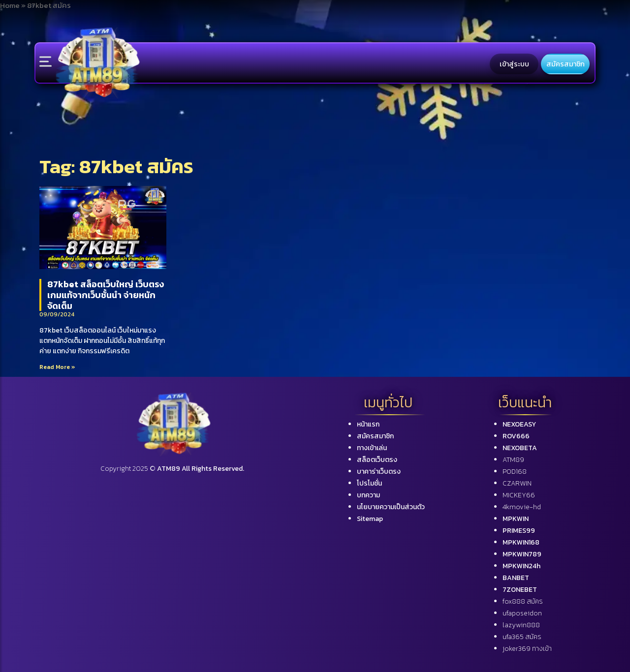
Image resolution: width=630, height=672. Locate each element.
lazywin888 (521, 625)
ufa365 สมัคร (522, 637)
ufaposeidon (522, 613)
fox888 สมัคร (523, 601)
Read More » (57, 367)
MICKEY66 (519, 495)
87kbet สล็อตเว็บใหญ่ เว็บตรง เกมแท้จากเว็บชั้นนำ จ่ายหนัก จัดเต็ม (106, 295)
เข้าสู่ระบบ (514, 64)
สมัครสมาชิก (566, 64)
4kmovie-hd (522, 507)
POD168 (515, 472)
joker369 (527, 649)
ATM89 (513, 460)
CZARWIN (517, 483)
